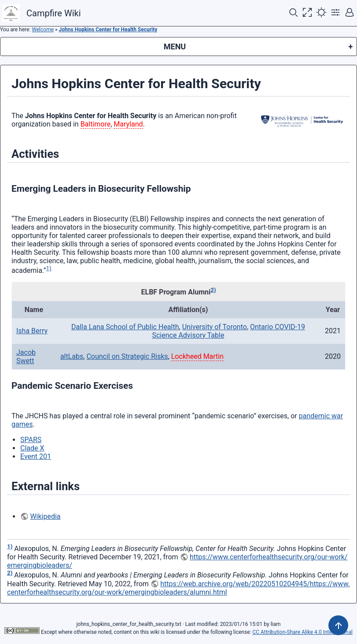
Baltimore (96, 124)
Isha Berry (32, 331)
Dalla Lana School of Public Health (125, 327)
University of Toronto (215, 327)
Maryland (128, 124)
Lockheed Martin (197, 356)
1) (49, 268)
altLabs (72, 356)
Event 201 (36, 456)
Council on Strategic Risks (127, 356)
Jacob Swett (26, 357)
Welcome (43, 30)
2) (213, 290)
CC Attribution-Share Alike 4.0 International (302, 632)
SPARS (31, 440)
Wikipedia (45, 516)
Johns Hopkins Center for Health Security (108, 30)
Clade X (32, 448)
